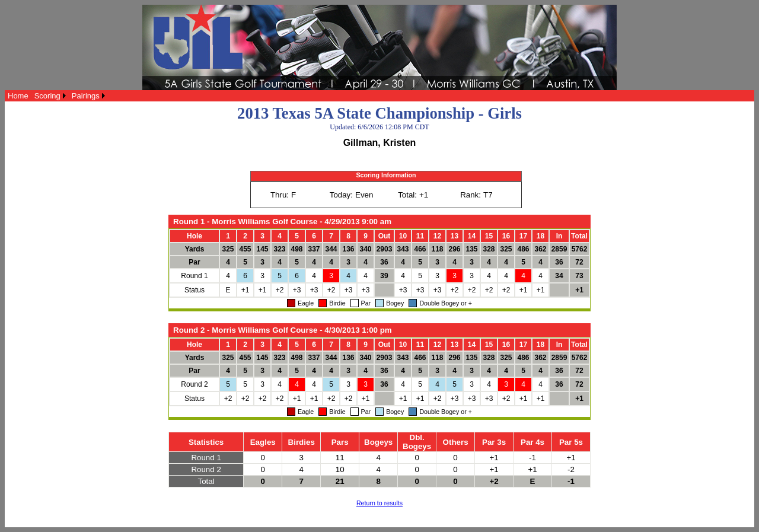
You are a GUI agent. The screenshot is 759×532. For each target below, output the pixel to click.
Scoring (47, 96)
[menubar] (56, 96)
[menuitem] (18, 96)
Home (18, 96)
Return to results (379, 503)
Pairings (86, 96)
